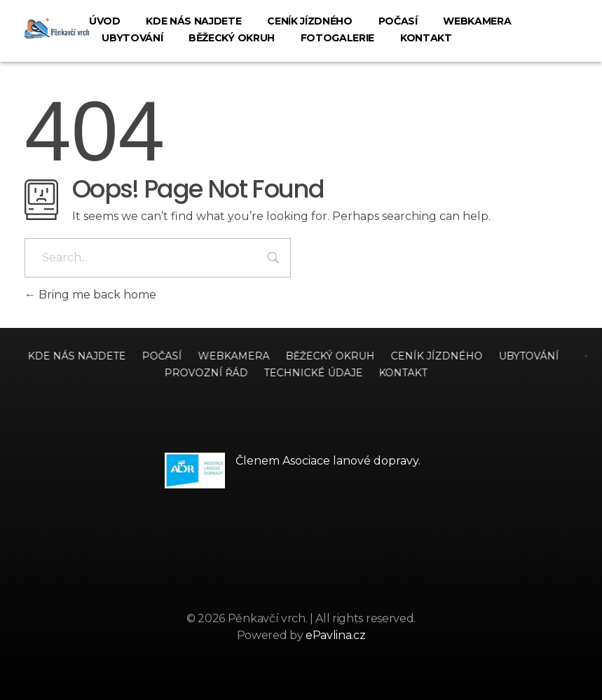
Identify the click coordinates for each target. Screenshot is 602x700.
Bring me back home (90, 295)
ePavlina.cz (335, 635)
